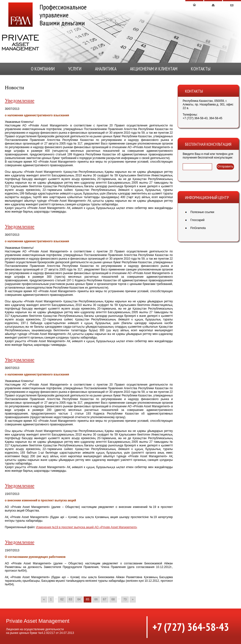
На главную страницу (194, 6)
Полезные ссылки (202, 212)
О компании (43, 69)
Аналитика (106, 69)
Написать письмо (232, 6)
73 (125, 599)
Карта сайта (213, 6)
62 (62, 599)
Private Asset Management (20, 26)
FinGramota (198, 228)
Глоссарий (197, 220)
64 (79, 599)
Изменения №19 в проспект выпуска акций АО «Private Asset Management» (87, 527)
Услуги (75, 69)
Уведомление (20, 100)
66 (96, 599)
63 (70, 599)
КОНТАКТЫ (201, 69)
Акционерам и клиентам (154, 69)
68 (113, 599)
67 (104, 599)
